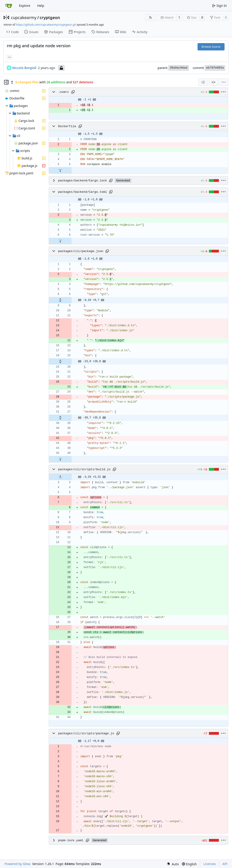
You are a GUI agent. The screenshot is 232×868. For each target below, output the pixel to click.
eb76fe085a (215, 68)
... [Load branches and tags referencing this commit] (10, 57)
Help (41, 6)
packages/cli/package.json (81, 251)
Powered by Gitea (18, 864)
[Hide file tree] (6, 82)
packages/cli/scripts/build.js (84, 469)
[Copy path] (73, 92)
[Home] (9, 6)
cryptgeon (50, 17)
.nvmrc (63, 92)
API (225, 864)
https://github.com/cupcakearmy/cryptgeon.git (46, 25)
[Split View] (213, 82)
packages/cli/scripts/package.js (86, 733)
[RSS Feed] (150, 17)
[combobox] (203, 82)
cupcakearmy (24, 17)
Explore (25, 6)
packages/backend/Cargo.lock (82, 181)
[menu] (224, 82)
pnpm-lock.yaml (71, 840)
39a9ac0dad (179, 68)
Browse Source (211, 47)
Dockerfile (67, 126)
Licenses (210, 864)
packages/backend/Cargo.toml (82, 192)
